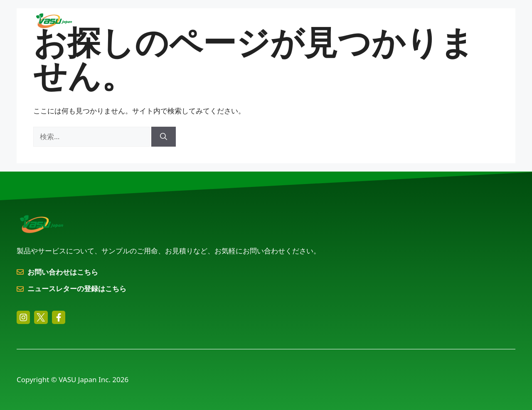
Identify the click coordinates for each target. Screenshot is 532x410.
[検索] (164, 137)
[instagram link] (23, 317)
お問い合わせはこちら (63, 272)
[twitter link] (41, 317)
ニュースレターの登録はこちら (77, 288)
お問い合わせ (472, 21)
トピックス (420, 21)
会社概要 (366, 21)
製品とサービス (224, 21)
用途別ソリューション (304, 21)
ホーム (167, 21)
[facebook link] (59, 317)
